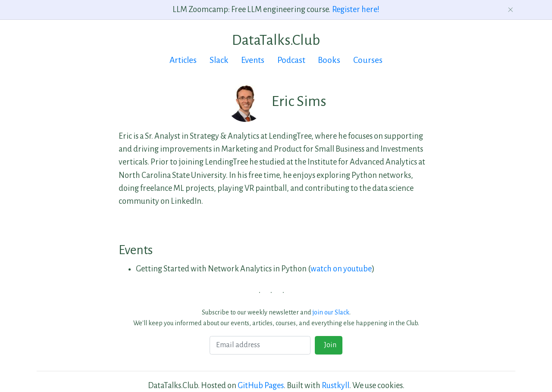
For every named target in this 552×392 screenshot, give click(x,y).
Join (329, 345)
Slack (219, 60)
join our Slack (331, 312)
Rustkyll (336, 386)
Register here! (356, 9)
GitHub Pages (261, 386)
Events (253, 60)
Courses (368, 60)
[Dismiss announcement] (511, 10)
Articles (183, 60)
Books (329, 60)
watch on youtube (341, 269)
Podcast (291, 60)
